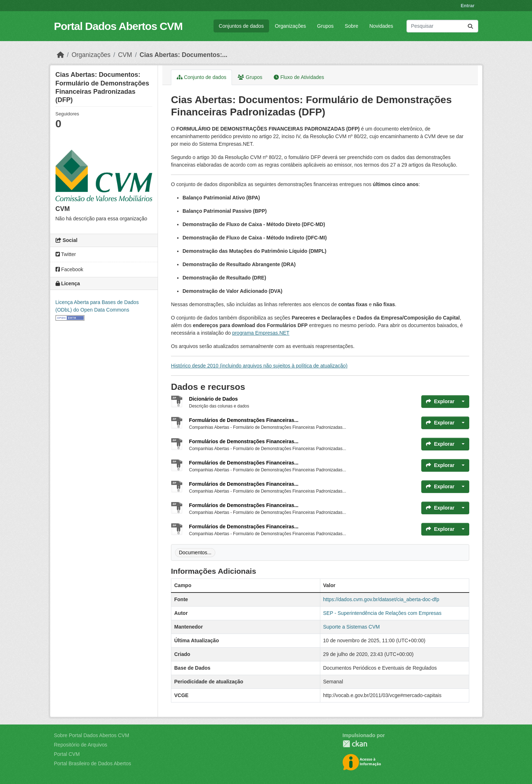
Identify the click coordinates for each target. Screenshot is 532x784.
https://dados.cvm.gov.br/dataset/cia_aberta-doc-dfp (381, 599)
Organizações (290, 26)
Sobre (351, 26)
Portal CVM (67, 754)
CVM (125, 55)
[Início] (61, 55)
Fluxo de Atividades (299, 77)
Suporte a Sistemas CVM (351, 627)
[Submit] (470, 26)
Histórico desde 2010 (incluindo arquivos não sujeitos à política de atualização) (259, 366)
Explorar (440, 401)
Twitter (66, 254)
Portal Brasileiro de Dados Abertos (93, 763)
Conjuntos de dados (241, 26)
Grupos (325, 26)
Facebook (69, 269)
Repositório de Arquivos (81, 745)
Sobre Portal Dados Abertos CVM (92, 735)
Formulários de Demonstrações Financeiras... (244, 420)
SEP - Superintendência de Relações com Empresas (382, 613)
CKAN (355, 744)
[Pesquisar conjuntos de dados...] (442, 26)
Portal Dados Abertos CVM (118, 26)
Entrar (467, 6)
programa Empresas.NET (261, 333)
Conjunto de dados (201, 77)
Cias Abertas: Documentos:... (183, 55)
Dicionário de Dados (213, 399)
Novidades (381, 26)
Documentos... (195, 552)
